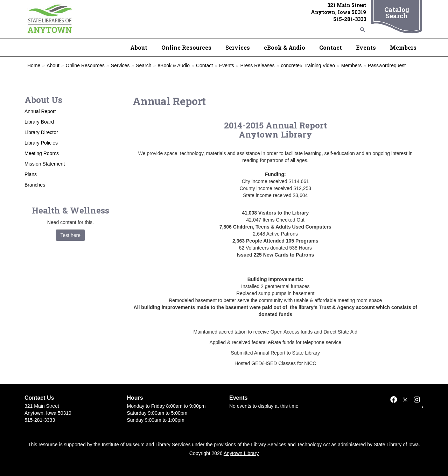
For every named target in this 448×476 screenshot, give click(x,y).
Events (366, 47)
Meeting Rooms (42, 153)
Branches (35, 185)
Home (34, 65)
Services (238, 47)
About (139, 47)
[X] (405, 400)
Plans (31, 174)
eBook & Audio (285, 47)
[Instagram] (417, 400)
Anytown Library (241, 453)
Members (403, 47)
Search (143, 65)
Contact (331, 47)
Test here (70, 235)
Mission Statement (45, 164)
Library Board (39, 122)
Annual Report (40, 111)
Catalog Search (397, 13)
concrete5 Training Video (308, 65)
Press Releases (258, 65)
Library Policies (41, 143)
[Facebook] (394, 400)
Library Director (41, 132)
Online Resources (186, 47)
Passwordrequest (387, 65)
